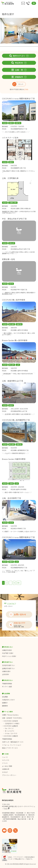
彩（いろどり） (10, 731)
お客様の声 (6, 769)
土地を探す (6, 674)
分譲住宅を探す (7, 650)
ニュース (5, 757)
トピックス (6, 760)
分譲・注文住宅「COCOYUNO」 (12, 718)
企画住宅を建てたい (8, 668)
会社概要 (5, 697)
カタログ (5, 772)
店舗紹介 (5, 703)
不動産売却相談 (7, 684)
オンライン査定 (7, 687)
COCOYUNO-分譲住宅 (11, 736)
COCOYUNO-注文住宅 (11, 721)
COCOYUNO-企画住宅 (11, 726)
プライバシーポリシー (9, 775)
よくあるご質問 (7, 766)
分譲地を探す (6, 671)
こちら (26, 89)
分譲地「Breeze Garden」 (11, 715)
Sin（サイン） (10, 728)
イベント (5, 763)
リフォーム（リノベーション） (12, 745)
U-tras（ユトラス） (12, 733)
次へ (19, 583)
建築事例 (5, 706)
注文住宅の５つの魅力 (12, 723)
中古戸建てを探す (8, 653)
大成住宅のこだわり (8, 700)
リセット (18, 84)
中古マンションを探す (9, 656)
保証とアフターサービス (10, 748)
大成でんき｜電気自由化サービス (13, 742)
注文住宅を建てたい (8, 665)
